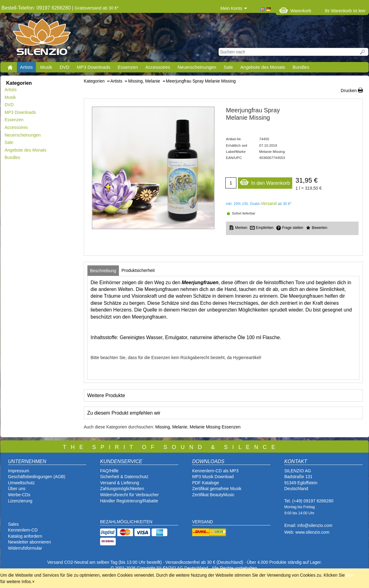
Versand (269, 203)
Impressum (19, 471)
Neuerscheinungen (197, 67)
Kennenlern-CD (23, 530)
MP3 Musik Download (213, 477)
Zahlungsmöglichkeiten (122, 489)
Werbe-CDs (19, 495)
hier (350, 575)
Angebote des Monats (263, 67)
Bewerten (320, 228)
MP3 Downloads (93, 67)
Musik (46, 67)
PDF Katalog (204, 483)
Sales (13, 524)
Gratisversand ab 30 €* (97, 8)
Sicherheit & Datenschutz (124, 477)
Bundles (301, 67)
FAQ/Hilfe (109, 471)
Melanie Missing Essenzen (215, 427)
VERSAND (203, 522)
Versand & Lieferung (120, 483)
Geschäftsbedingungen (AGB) (37, 477)
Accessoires (158, 67)
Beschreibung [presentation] (103, 271)
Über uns (17, 489)
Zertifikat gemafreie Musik (217, 489)
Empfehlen (265, 228)
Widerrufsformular (25, 548)
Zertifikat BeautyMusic (213, 495)
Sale (228, 67)
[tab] (103, 271)
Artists (26, 67)
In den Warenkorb (265, 182)
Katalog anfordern (25, 536)
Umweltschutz (21, 483)
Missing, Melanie (171, 427)
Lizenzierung (20, 501)
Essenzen (128, 67)
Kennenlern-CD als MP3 (215, 471)
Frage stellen (293, 228)
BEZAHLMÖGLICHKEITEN (126, 522)
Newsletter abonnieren (29, 542)
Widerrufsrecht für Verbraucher (129, 495)
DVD (64, 67)
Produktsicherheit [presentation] (138, 270)
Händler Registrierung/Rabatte (129, 501)
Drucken (349, 91)
